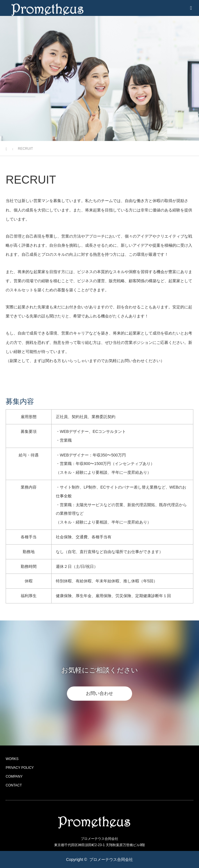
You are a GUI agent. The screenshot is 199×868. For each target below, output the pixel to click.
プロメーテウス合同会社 (111, 859)
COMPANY (14, 776)
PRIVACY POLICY (20, 768)
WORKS (12, 759)
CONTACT (14, 785)
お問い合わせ (99, 693)
